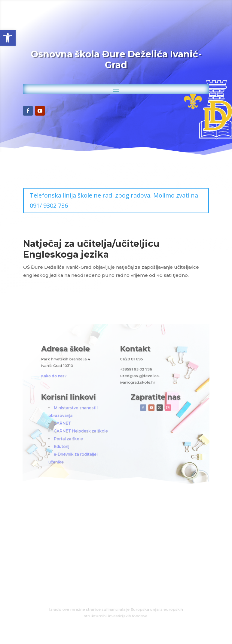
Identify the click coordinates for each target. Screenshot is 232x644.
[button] (8, 38)
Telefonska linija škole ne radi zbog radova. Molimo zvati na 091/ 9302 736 (114, 201)
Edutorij (81, 433)
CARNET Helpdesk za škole (93, 423)
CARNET (82, 418)
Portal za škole (85, 428)
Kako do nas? (76, 387)
